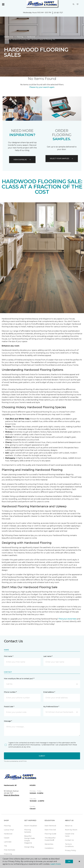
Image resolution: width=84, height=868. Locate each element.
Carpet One (9, 37)
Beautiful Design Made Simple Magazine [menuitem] (30, 839)
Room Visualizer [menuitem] (31, 826)
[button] (73, 4)
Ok (69, 861)
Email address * (49, 692)
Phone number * (10, 692)
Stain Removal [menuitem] (50, 826)
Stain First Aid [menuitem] (50, 830)
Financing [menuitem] (8, 854)
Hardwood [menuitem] (8, 834)
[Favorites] (78, 4)
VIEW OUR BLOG (22, 160)
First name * (9, 656)
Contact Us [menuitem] (69, 840)
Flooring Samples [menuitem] (28, 831)
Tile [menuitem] (5, 846)
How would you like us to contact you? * (19, 679)
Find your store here (68, 619)
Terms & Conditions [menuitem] (69, 845)
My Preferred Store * (51, 707)
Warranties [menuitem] (49, 844)
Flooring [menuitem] (7, 826)
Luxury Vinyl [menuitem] (9, 830)
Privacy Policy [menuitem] (70, 850)
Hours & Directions (12, 795)
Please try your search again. (42, 87)
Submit (42, 756)
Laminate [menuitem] (8, 842)
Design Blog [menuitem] (29, 847)
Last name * (48, 656)
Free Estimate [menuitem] (10, 850)
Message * (8, 721)
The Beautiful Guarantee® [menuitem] (50, 839)
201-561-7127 (58, 13)
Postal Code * (9, 707)
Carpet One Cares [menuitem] (70, 835)
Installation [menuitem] (49, 848)
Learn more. (56, 864)
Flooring (20, 37)
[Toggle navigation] (3, 4)
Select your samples (62, 158)
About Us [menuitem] (69, 826)
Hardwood (31, 37)
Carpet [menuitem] (7, 838)
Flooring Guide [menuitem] (50, 834)
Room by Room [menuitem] (71, 830)
